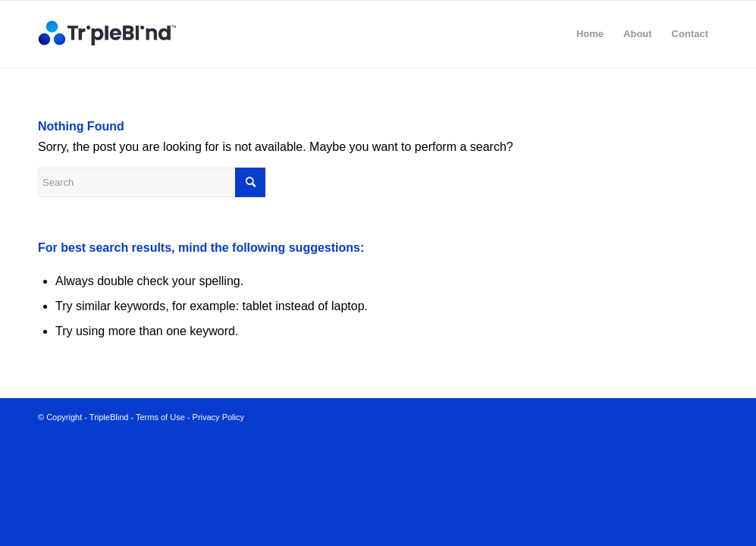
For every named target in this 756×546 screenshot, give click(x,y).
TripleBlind (109, 417)
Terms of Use (160, 417)
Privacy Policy (218, 417)
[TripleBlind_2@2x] (110, 34)
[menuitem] (590, 34)
